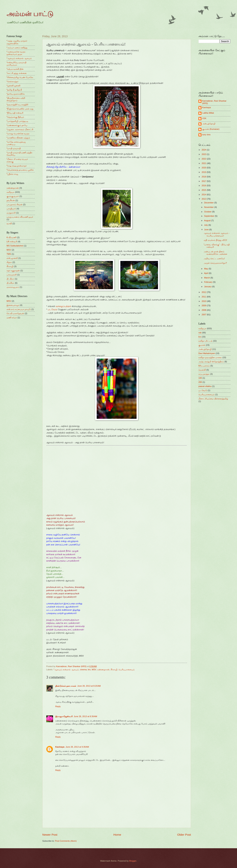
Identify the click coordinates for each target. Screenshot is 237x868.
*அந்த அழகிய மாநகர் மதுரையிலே (17, 42)
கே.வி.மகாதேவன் (15, 313)
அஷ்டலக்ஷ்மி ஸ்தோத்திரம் (211, 362)
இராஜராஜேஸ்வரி (64, 716)
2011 (204, 297)
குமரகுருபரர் (13, 196)
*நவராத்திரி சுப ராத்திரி (17, 105)
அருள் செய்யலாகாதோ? (215, 263)
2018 (204, 177)
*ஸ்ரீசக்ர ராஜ (12, 174)
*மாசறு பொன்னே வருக (18, 134)
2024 (204, 150)
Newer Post (50, 835)
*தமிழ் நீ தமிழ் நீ (14, 90)
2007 (204, 315)
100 (200, 378)
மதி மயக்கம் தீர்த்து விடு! (215, 240)
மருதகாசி (11, 213)
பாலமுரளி (12, 275)
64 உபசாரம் (204, 366)
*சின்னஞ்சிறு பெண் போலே (20, 77)
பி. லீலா (10, 279)
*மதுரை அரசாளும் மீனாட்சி (20, 129)
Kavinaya (60, 747)
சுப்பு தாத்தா (204, 374)
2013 (204, 199)
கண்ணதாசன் (103, 670)
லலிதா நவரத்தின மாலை (210, 357)
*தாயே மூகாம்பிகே (16, 94)
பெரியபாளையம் (127, 670)
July (206, 225)
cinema (83, 670)
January (208, 287)
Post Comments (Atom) (66, 841)
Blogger (133, 861)
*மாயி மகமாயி (14, 148)
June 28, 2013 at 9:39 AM (77, 747)
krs (89, 670)
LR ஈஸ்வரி (12, 242)
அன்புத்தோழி (209, 124)
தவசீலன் (11, 200)
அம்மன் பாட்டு (30, 14)
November (209, 207)
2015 (204, 190)
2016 (204, 185)
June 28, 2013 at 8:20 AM (89, 686)
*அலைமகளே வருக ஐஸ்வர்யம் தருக (16, 53)
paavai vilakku (205, 386)
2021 (204, 163)
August (208, 220)
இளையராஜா (13, 305)
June (207, 230)
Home (117, 835)
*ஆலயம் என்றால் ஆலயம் (66, 670)
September (209, 216)
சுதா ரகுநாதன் (13, 271)
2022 (204, 159)
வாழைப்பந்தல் (63, 306)
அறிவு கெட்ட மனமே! (214, 258)
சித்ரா (9, 262)
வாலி (9, 223)
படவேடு (52, 309)
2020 (204, 168)
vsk (200, 333)
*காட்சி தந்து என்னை (17, 73)
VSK (204, 118)
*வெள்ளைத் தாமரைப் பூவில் (20, 170)
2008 (204, 310)
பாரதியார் (11, 209)
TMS (9, 254)
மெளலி (202, 370)
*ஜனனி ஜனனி (13, 86)
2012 (204, 292)
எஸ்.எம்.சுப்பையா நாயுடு (19, 309)
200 (200, 382)
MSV (94, 670)
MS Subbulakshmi (15, 246)
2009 (204, 306)
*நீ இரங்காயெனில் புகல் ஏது (20, 109)
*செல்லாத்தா (13, 81)
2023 (204, 154)
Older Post (184, 835)
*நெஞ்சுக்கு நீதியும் (15, 117)
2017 (204, 181)
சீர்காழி (114, 670)
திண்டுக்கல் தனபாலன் (66, 686)
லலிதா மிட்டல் (205, 341)
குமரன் (202, 345)
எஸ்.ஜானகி (12, 258)
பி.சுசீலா (10, 283)
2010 (204, 301)
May (206, 269)
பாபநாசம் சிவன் (14, 204)
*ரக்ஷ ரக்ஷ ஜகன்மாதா (17, 166)
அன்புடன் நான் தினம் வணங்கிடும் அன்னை (215, 253)
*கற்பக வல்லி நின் (15, 69)
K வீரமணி (11, 237)
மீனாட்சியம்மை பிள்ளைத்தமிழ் (213, 399)
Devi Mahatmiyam (207, 353)
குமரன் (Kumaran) (211, 129)
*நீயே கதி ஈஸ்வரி (15, 113)
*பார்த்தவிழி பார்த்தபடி (17, 121)
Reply (58, 706)
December (209, 203)
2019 (204, 172)
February (209, 282)
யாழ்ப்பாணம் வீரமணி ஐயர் (20, 217)
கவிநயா (11, 192)
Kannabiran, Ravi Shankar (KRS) (214, 102)
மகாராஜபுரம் (13, 287)
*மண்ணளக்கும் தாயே (17, 125)
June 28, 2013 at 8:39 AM (85, 716)
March (207, 278)
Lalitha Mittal (208, 113)
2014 (204, 195)
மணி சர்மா (12, 318)
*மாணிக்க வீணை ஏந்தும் (18, 138)
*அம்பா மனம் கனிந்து (17, 48)
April (206, 273)
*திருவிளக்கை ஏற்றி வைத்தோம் (16, 99)
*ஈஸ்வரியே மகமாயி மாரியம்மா (16, 64)
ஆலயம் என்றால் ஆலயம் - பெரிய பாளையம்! (217, 234)
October (208, 212)
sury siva (206, 135)
